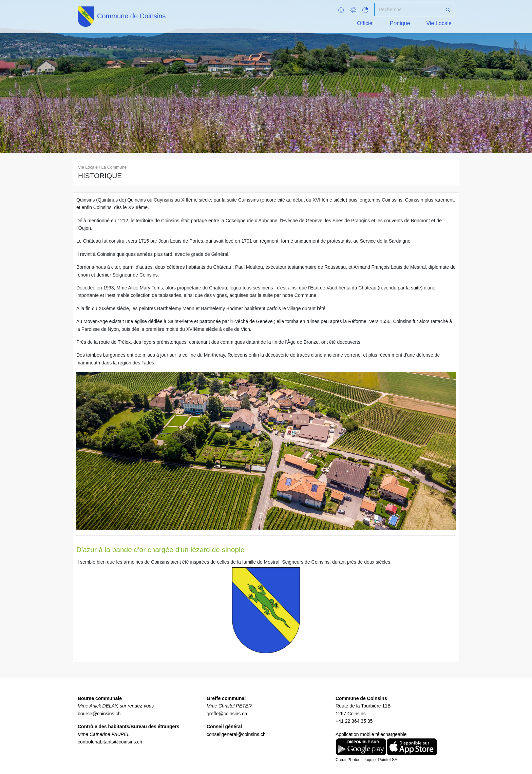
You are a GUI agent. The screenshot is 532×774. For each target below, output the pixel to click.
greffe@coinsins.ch (227, 714)
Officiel (365, 23)
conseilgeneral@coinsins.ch (236, 734)
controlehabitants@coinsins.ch (110, 742)
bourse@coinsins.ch (99, 714)
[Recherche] (408, 10)
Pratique (400, 23)
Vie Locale (439, 23)
